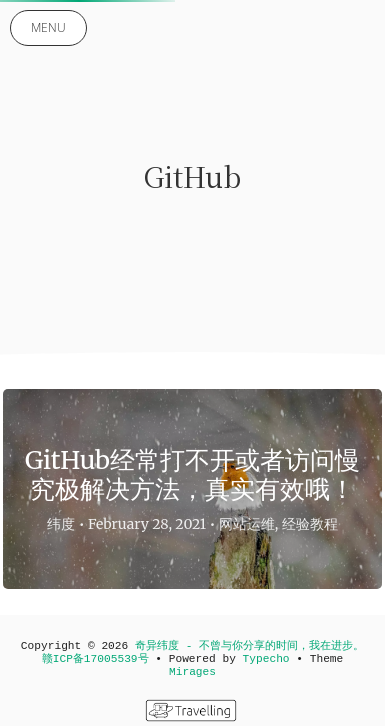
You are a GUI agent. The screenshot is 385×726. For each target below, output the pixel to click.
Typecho (266, 659)
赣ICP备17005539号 (95, 659)
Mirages (192, 672)
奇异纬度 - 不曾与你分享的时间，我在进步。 (249, 646)
